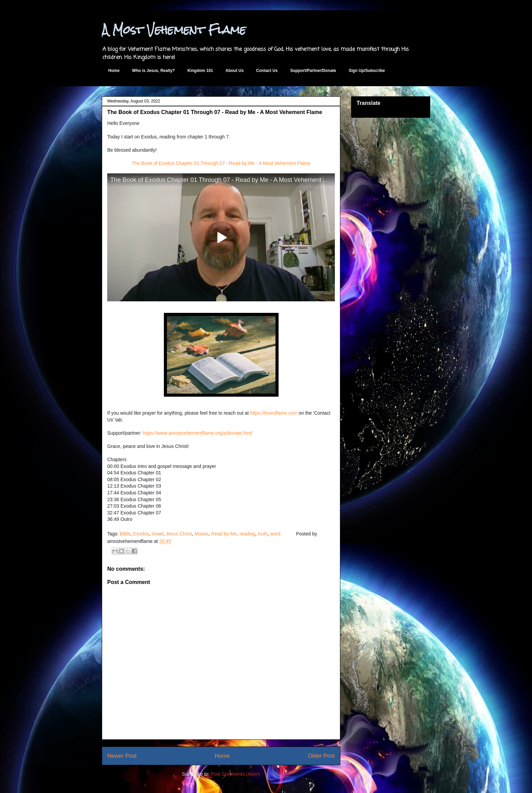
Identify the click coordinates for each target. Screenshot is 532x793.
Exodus (141, 534)
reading (248, 534)
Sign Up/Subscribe (367, 71)
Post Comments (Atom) (236, 774)
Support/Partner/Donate (313, 71)
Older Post (321, 756)
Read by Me (224, 534)
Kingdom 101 (200, 71)
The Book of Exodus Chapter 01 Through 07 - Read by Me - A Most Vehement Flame (221, 163)
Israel (157, 534)
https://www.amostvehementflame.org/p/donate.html (197, 433)
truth (263, 534)
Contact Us (267, 71)
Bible (125, 534)
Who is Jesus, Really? (153, 71)
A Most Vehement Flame (174, 30)
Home (114, 71)
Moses (202, 534)
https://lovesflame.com (274, 413)
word (275, 534)
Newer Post (122, 756)
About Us (235, 71)
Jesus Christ (179, 534)
